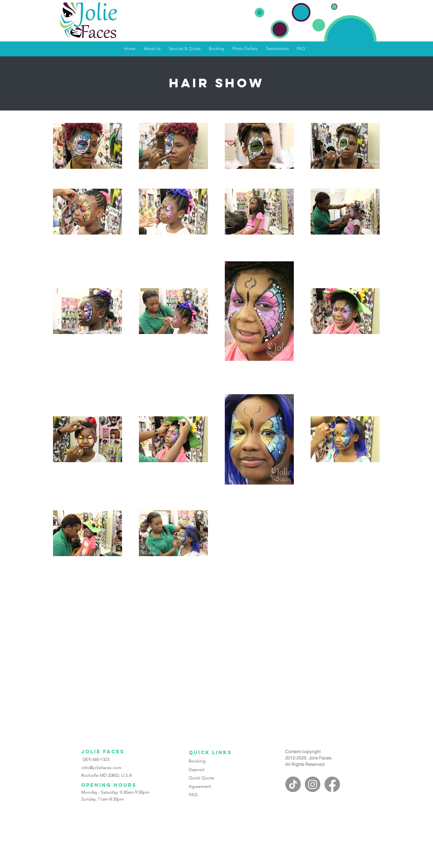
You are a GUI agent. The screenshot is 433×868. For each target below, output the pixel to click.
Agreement (200, 786)
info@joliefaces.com (101, 768)
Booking (197, 761)
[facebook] (332, 784)
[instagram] (313, 784)
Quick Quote (201, 778)
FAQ (193, 795)
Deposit (196, 770)
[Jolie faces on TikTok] (293, 784)
